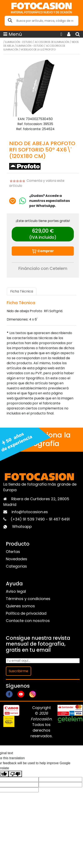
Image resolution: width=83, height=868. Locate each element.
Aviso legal (16, 591)
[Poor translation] (15, 774)
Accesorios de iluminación (52, 42)
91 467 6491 (59, 519)
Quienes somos (20, 606)
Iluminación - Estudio (19, 42)
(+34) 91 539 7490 (28, 519)
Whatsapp (22, 526)
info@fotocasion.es (30, 512)
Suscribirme (19, 671)
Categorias (16, 566)
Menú (13, 34)
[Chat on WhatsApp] (23, 201)
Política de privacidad (26, 613)
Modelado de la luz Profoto (38, 49)
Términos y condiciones (28, 599)
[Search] (41, 21)
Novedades (17, 559)
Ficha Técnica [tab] (22, 291)
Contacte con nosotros (28, 621)
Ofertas (13, 552)
